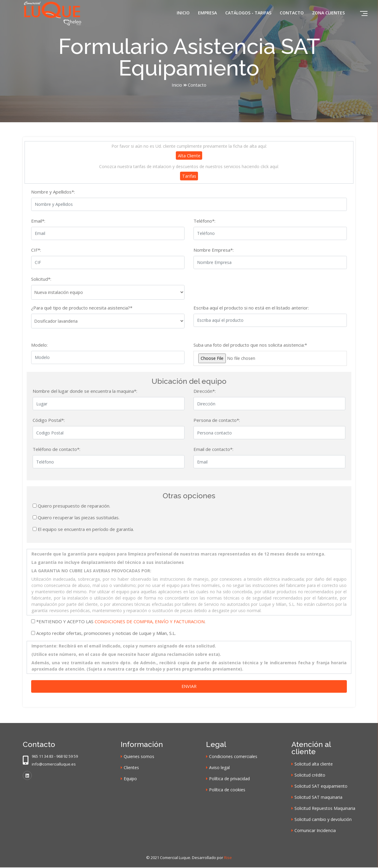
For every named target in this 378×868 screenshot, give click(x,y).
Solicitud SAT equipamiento (321, 787)
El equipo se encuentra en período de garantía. (86, 529)
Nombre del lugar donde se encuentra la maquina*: (85, 392)
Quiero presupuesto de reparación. (74, 506)
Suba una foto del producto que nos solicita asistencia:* (250, 345)
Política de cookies (227, 790)
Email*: (38, 221)
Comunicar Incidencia (315, 831)
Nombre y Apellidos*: (53, 192)
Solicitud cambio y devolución (323, 820)
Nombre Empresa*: (214, 250)
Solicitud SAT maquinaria (318, 798)
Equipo (130, 779)
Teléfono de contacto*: (56, 450)
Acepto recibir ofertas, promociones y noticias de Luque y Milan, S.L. (106, 633)
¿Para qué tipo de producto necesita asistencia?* (82, 308)
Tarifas (189, 176)
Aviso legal (219, 768)
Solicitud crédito (310, 776)
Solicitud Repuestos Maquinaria (325, 809)
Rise (228, 858)
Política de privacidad (229, 779)
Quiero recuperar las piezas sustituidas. (79, 518)
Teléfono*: (204, 221)
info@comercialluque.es (54, 765)
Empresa (207, 13)
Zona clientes (328, 13)
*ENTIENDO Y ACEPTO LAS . (121, 622)
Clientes (131, 768)
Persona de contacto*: (217, 421)
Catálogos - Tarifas (248, 13)
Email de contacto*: (213, 450)
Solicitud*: (41, 279)
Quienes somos (139, 757)
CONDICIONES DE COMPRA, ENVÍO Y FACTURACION (150, 622)
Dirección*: (205, 392)
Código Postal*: (49, 421)
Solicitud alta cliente (314, 764)
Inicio (183, 13)
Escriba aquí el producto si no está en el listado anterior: (251, 308)
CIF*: (36, 250)
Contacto (292, 13)
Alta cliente (189, 156)
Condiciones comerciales (233, 757)
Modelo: (39, 345)
